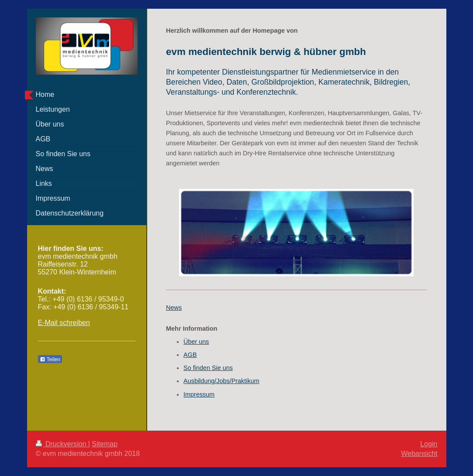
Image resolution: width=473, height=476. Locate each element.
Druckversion (62, 444)
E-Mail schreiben (64, 323)
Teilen (50, 360)
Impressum (199, 394)
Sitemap (105, 444)
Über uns (196, 342)
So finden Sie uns (208, 368)
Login (429, 444)
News (174, 308)
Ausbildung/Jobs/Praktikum (221, 381)
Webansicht (419, 454)
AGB (190, 355)
